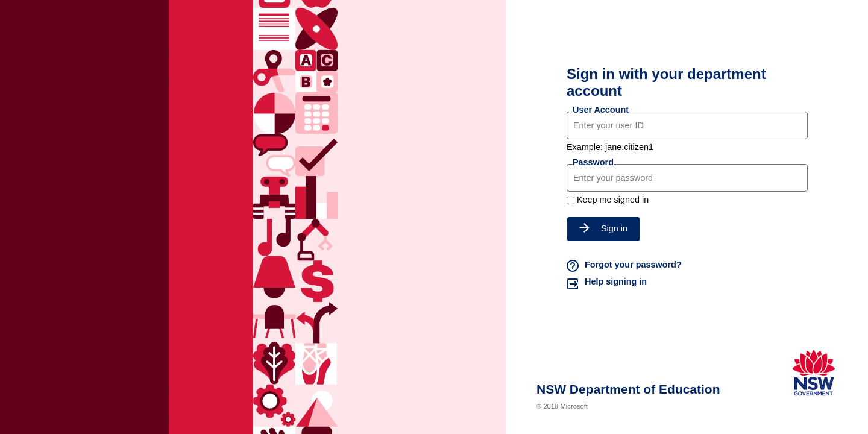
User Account (601, 110)
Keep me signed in (613, 200)
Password (593, 162)
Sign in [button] (603, 228)
